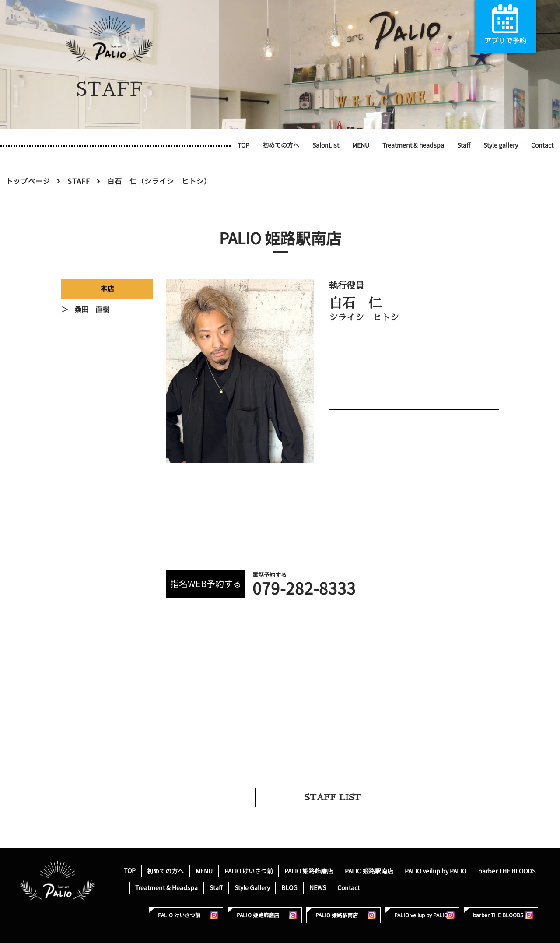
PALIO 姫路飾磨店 (309, 871)
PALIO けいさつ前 (249, 871)
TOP (243, 145)
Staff (464, 145)
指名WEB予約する (206, 584)
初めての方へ (281, 145)
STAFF (79, 181)
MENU (361, 145)
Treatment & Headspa (166, 887)
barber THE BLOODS (507, 871)
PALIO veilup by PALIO (436, 871)
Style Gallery (252, 887)
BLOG (289, 887)
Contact (542, 145)
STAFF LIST (332, 797)
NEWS (318, 887)
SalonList (326, 145)
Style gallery (501, 145)
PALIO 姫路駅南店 (369, 871)
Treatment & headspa (413, 145)
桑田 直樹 (92, 310)
